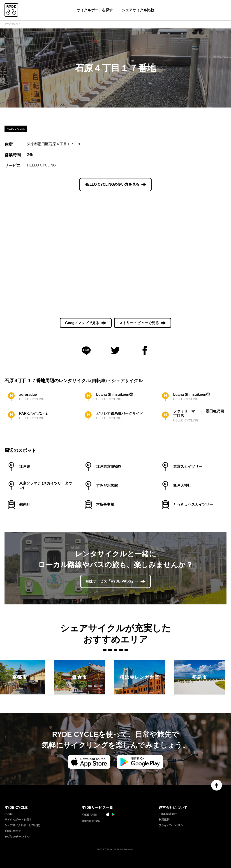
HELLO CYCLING (42, 165)
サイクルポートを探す (95, 10)
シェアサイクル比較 (138, 10)
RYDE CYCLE (12, 24)
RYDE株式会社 (168, 814)
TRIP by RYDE (91, 821)
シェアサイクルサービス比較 (22, 825)
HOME (9, 814)
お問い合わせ (13, 831)
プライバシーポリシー (172, 825)
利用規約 (164, 820)
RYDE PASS (89, 815)
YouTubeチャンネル (17, 837)
